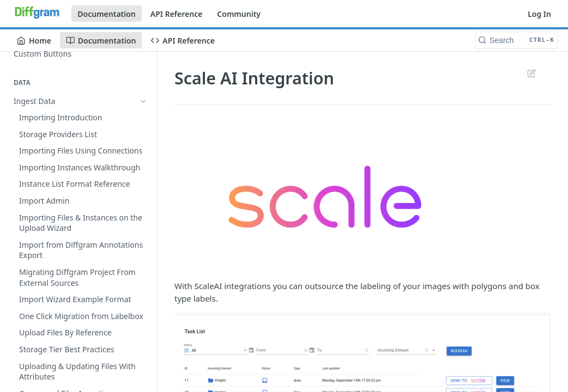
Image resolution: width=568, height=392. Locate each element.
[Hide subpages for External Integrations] (143, 231)
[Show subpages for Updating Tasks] (143, 215)
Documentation (107, 14)
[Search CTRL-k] (516, 40)
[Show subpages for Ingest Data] (143, 101)
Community (239, 14)
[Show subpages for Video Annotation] (143, 363)
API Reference (177, 14)
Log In (539, 14)
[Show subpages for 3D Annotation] (143, 379)
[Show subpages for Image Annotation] (143, 346)
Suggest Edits (531, 73)
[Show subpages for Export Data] (143, 118)
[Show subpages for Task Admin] (143, 198)
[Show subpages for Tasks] (143, 181)
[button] (362, 197)
